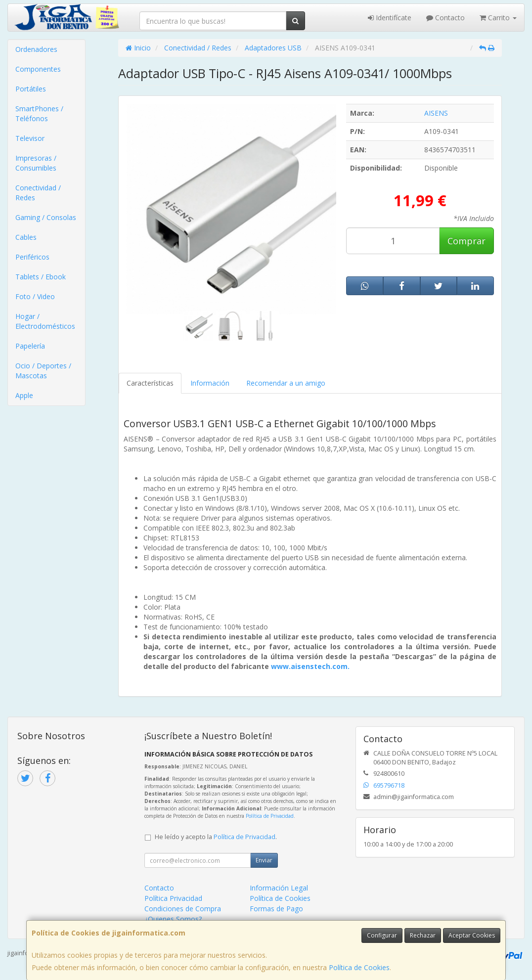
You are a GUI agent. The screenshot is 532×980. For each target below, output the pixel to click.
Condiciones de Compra (183, 909)
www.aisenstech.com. (310, 666)
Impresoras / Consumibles (36, 163)
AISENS (436, 113)
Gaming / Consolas (46, 217)
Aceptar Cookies (472, 935)
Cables (26, 237)
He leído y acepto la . (216, 837)
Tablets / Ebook (41, 277)
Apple (24, 395)
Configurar (382, 935)
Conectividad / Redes (38, 193)
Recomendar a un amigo (286, 383)
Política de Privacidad (270, 816)
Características (150, 383)
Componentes (38, 69)
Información (210, 383)
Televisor (30, 138)
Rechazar (423, 935)
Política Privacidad (173, 898)
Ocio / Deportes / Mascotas (43, 371)
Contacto (445, 18)
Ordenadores (36, 49)
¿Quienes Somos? (173, 919)
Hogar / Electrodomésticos (45, 321)
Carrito (498, 18)
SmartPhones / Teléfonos (39, 113)
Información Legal (279, 888)
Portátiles (31, 89)
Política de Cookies (359, 967)
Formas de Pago (276, 909)
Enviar (264, 860)
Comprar (466, 241)
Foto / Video (35, 296)
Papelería (30, 346)
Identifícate (390, 18)
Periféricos (32, 257)
